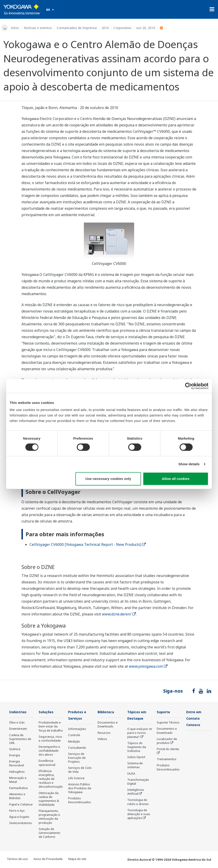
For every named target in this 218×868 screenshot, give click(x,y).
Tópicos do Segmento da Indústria (137, 748)
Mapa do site (77, 859)
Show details (189, 464)
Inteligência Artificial (136, 792)
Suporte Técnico (168, 723)
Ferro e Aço (17, 811)
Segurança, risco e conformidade (50, 739)
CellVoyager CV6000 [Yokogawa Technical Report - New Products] (88, 545)
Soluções (47, 712)
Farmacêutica (18, 788)
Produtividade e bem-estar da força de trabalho (51, 727)
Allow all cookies (176, 479)
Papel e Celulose (21, 805)
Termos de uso (17, 859)
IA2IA (131, 774)
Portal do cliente (168, 749)
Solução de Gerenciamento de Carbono (49, 833)
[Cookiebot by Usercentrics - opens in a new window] (188, 386)
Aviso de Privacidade (48, 859)
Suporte (164, 712)
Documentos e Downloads (108, 725)
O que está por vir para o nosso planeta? (140, 733)
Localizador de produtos (167, 741)
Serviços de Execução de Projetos (77, 758)
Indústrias (19, 712)
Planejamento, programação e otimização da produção (49, 817)
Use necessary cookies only (108, 479)
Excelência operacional (47, 763)
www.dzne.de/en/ (119, 614)
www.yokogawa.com (148, 667)
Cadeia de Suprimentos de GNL (20, 739)
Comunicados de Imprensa (77, 28)
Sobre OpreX (136, 758)
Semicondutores (21, 823)
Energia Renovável (17, 764)
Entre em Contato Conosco (194, 719)
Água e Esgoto (19, 817)
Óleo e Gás (17, 723)
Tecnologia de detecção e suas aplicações (139, 815)
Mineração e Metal (18, 780)
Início (15, 28)
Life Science (76, 779)
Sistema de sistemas (135, 766)
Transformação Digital (138, 782)
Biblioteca (107, 712)
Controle (74, 736)
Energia (15, 756)
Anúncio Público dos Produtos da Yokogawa (80, 789)
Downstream (18, 729)
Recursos (104, 733)
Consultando (77, 748)
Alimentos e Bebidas (17, 796)
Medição (74, 742)
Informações (77, 729)
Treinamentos (167, 759)
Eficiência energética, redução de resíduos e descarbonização (51, 779)
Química (15, 749)
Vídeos (102, 739)
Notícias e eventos (38, 28)
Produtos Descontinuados (80, 801)
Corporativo (123, 28)
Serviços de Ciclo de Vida (80, 770)
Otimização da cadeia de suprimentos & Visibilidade (49, 799)
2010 (106, 28)
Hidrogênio (17, 772)
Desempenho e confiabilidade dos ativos (49, 751)
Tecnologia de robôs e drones (138, 802)
